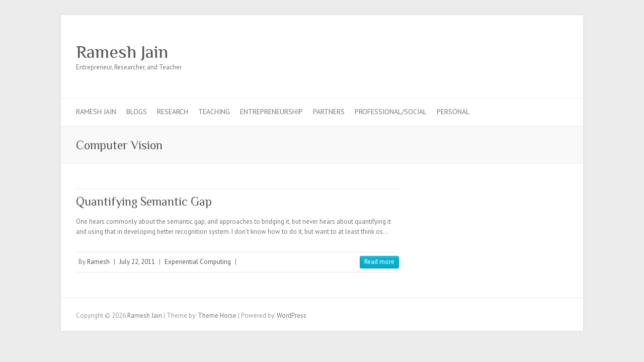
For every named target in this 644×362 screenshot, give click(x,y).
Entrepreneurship (271, 112)
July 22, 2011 (137, 262)
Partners (329, 112)
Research (173, 112)
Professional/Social (391, 112)
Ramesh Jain (122, 52)
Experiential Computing (198, 262)
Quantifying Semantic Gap (144, 201)
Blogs (137, 112)
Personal (453, 112)
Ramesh (98, 262)
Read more (379, 262)
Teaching (214, 112)
